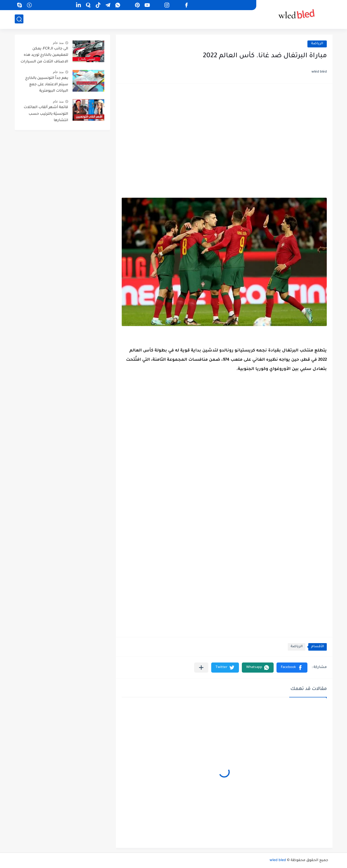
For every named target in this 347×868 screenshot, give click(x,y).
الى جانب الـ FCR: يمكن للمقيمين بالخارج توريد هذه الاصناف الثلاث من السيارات (44, 55)
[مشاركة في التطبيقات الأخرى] (201, 668)
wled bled (278, 860)
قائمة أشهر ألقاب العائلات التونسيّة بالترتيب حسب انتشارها (46, 114)
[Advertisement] (224, 134)
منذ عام (58, 43)
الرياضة (317, 44)
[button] (292, 668)
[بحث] (19, 19)
